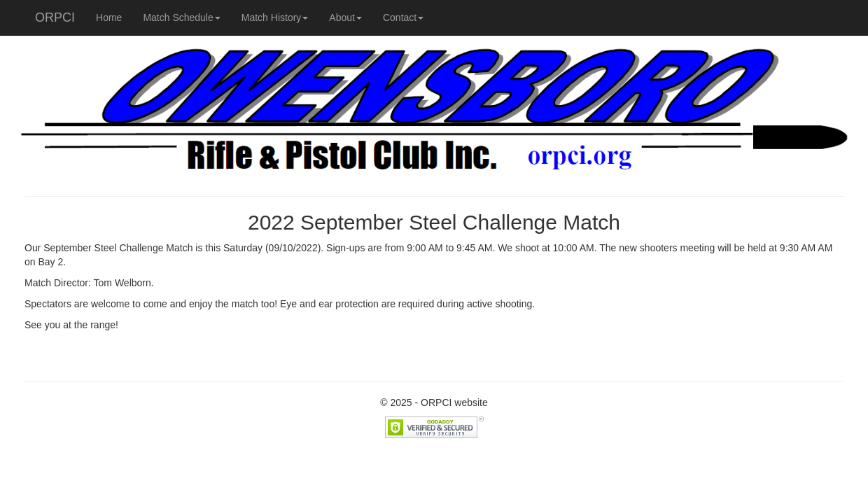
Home (109, 17)
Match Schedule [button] (181, 17)
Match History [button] (275, 17)
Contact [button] (403, 17)
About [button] (345, 17)
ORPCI (55, 17)
